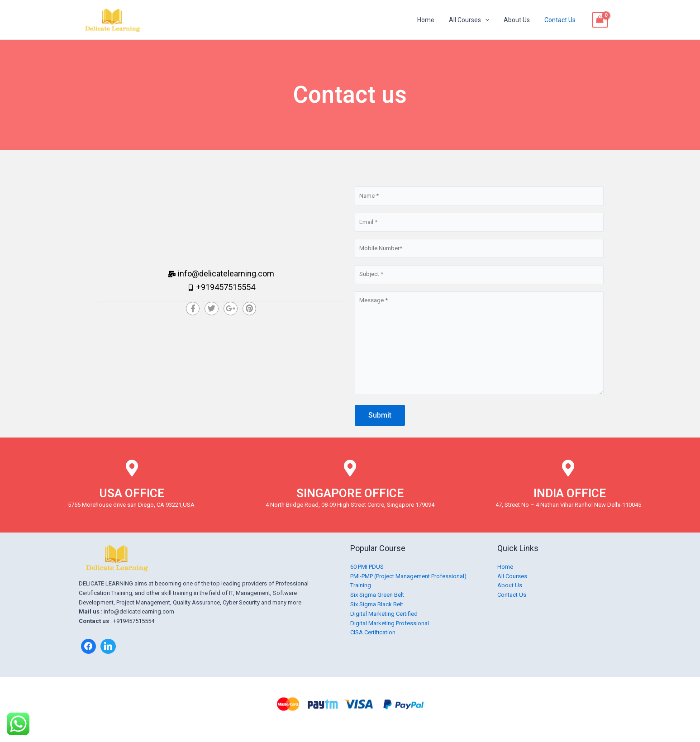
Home (432, 20)
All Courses (474, 20)
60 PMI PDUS (367, 567)
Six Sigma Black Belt (377, 604)
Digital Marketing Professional (390, 623)
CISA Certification (373, 632)
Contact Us (561, 20)
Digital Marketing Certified (384, 614)
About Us (519, 20)
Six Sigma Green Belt (377, 595)
